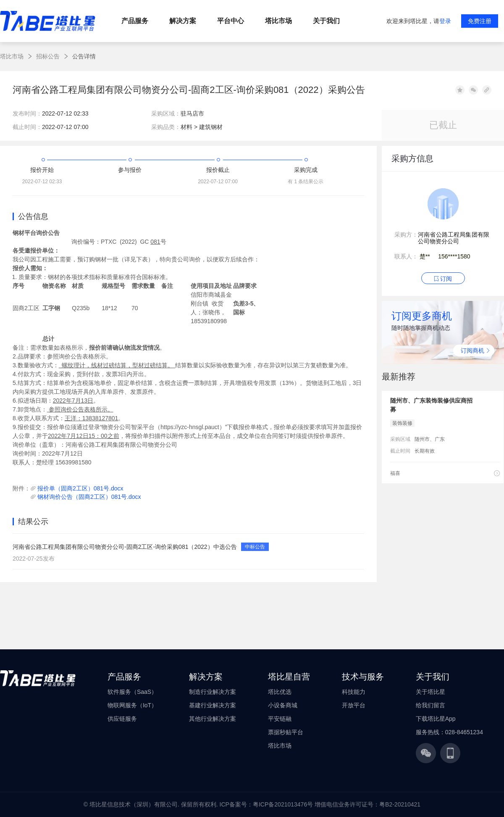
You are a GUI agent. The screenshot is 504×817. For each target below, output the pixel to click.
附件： (21, 488)
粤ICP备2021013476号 (283, 804)
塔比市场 (12, 56)
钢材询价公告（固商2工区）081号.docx (89, 497)
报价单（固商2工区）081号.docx (80, 488)
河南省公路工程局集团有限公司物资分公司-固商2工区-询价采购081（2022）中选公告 (125, 547)
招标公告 (48, 56)
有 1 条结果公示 (306, 182)
